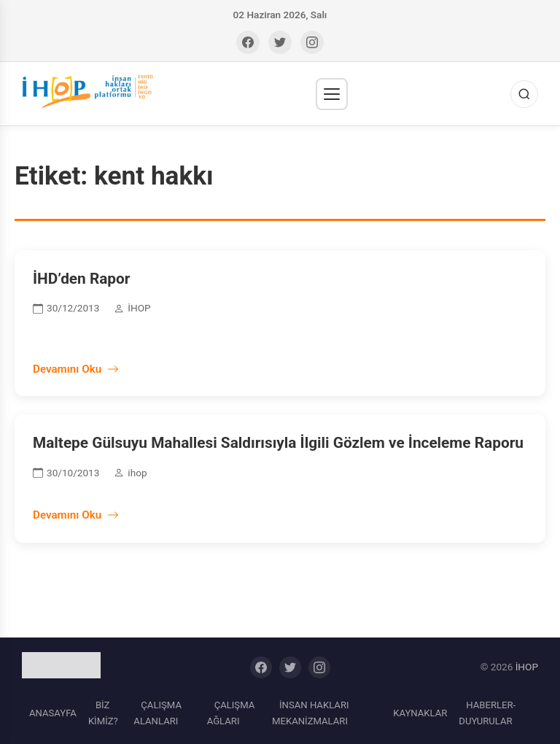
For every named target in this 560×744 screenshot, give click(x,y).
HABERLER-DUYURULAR (487, 713)
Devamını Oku (76, 369)
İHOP (527, 667)
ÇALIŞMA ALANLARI (157, 713)
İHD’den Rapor (81, 279)
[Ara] (524, 94)
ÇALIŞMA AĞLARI (231, 713)
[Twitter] (280, 42)
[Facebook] (248, 42)
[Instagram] (312, 42)
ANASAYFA (53, 713)
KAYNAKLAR (420, 713)
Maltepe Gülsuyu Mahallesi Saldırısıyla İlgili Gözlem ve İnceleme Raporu (278, 443)
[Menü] (332, 94)
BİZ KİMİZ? (103, 713)
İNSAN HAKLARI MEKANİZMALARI (310, 713)
